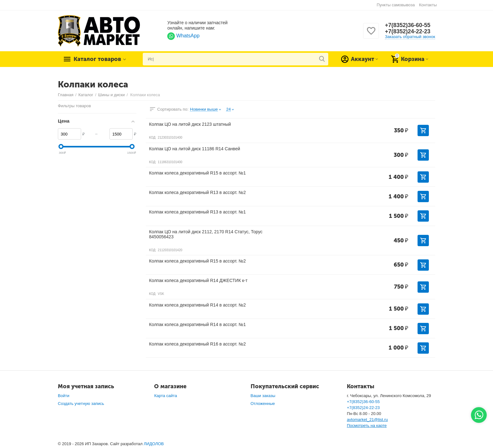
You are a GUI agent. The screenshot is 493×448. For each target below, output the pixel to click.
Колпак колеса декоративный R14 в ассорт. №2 (197, 305)
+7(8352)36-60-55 (408, 25)
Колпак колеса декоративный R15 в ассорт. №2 (197, 261)
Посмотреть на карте (367, 426)
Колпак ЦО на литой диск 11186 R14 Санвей (195, 149)
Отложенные (263, 404)
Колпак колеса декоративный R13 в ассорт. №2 (197, 192)
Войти (64, 396)
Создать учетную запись (81, 404)
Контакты (428, 5)
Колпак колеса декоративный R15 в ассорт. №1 (197, 173)
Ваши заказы (263, 396)
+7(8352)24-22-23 (408, 31)
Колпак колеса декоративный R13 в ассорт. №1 (197, 212)
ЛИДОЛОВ (154, 444)
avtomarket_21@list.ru (367, 420)
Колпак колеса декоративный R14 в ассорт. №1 (197, 324)
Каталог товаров (97, 59)
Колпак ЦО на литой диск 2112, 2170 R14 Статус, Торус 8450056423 (206, 234)
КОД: (153, 138)
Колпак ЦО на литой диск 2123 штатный (190, 124)
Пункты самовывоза (396, 5)
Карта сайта (166, 396)
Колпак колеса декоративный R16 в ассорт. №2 (197, 344)
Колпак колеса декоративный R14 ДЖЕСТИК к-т (198, 280)
